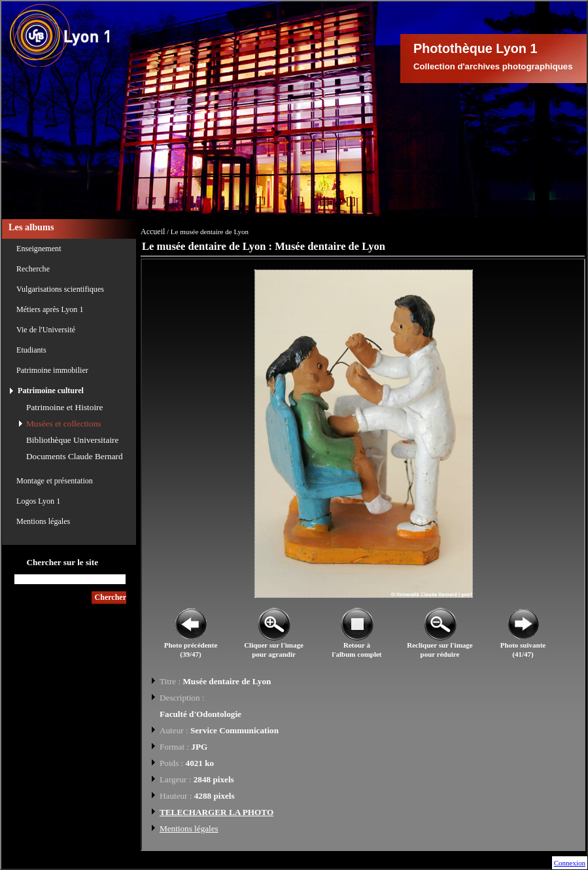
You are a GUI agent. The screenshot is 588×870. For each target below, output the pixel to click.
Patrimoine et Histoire (64, 407)
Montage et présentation (55, 481)
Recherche (33, 269)
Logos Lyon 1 (38, 501)
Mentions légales (43, 521)
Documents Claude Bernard (75, 456)
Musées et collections (63, 424)
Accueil (153, 232)
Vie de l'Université (46, 330)
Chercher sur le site (62, 562)
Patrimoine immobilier (52, 370)
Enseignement (39, 249)
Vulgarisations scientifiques (60, 289)
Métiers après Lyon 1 (50, 309)
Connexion (570, 863)
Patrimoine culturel (51, 391)
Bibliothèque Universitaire (72, 440)
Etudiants (31, 350)
